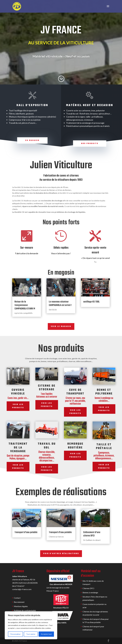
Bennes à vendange (90, 592)
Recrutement (19, 602)
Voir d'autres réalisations (61, 554)
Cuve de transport (75, 392)
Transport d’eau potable (26, 532)
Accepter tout (46, 634)
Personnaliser (15, 634)
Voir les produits (18, 406)
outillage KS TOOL (91, 302)
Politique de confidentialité (25, 610)
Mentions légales (21, 606)
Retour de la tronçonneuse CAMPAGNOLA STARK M (25, 305)
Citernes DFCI (88, 588)
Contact (17, 598)
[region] (31, 625)
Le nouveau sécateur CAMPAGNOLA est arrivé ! (60, 303)
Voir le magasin (61, 326)
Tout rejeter (31, 634)
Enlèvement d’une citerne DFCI (92, 534)
